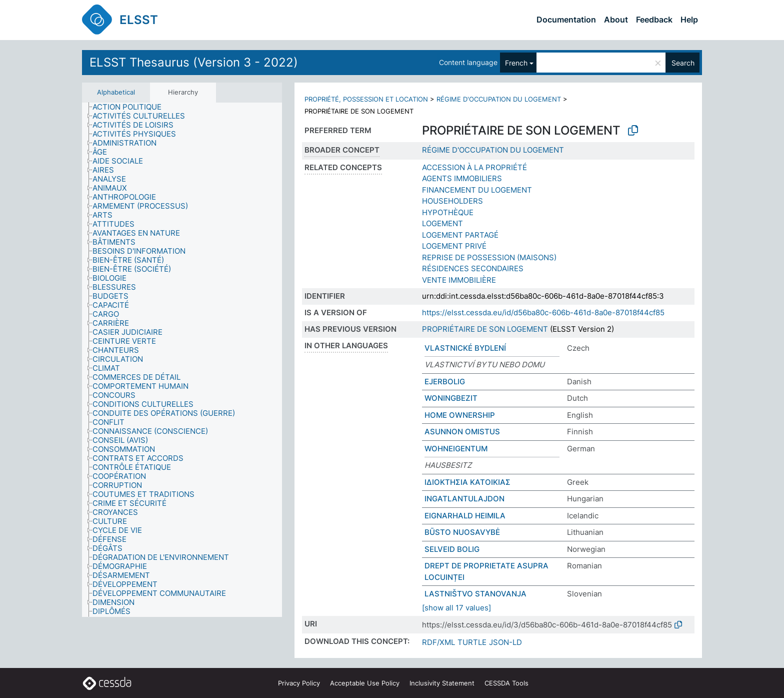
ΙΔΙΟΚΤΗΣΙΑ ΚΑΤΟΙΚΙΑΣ (467, 482)
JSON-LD (505, 642)
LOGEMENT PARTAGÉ (460, 235)
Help (689, 20)
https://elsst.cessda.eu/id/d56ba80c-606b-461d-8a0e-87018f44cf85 (543, 312)
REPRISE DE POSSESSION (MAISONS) (489, 257)
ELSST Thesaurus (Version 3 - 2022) (194, 62)
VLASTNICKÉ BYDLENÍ (465, 348)
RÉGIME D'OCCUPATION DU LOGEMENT (499, 99)
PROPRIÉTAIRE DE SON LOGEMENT (485, 329)
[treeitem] (131, 107)
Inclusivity (442, 683)
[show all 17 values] (456, 608)
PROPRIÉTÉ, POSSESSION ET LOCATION (366, 99)
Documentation (566, 20)
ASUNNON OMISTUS (462, 432)
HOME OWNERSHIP (460, 415)
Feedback (654, 20)
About (616, 20)
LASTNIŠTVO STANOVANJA (475, 594)
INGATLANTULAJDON (464, 499)
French (516, 63)
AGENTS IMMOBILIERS (462, 178)
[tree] (182, 360)
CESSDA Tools (506, 683)
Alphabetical (116, 92)
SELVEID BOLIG (452, 549)
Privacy (299, 683)
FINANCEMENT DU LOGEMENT (477, 190)
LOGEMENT (442, 223)
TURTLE (472, 642)
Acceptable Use (365, 683)
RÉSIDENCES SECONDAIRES (473, 268)
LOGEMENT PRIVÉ (454, 246)
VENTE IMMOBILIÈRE (459, 280)
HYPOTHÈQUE (448, 212)
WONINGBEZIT (451, 398)
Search (683, 63)
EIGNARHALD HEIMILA (465, 516)
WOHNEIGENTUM (456, 449)
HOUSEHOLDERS (452, 201)
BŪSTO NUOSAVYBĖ (462, 532)
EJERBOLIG (445, 382)
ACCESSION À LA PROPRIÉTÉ (474, 167)
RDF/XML (438, 642)
